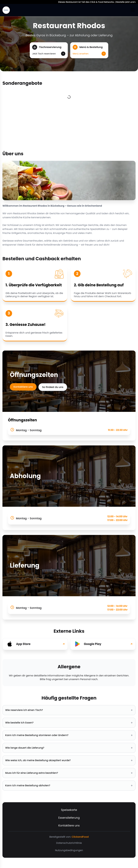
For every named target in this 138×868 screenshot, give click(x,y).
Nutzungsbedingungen (69, 850)
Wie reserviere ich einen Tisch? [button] (69, 710)
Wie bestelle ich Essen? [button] (69, 723)
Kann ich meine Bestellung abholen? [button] (69, 786)
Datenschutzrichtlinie (69, 843)
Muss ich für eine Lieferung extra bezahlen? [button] (69, 773)
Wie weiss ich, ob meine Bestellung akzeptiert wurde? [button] (69, 760)
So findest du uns (53, 387)
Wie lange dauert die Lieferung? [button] (69, 748)
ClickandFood (80, 837)
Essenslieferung (69, 818)
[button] (49, 50)
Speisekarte (69, 810)
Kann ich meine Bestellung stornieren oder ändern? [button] (69, 735)
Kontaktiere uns (23, 387)
